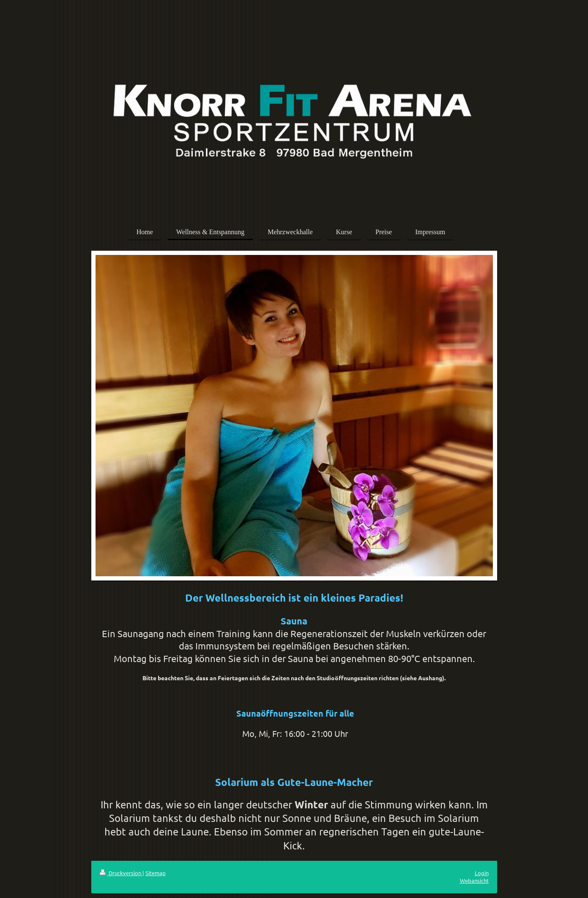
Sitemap (156, 873)
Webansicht (474, 880)
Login (482, 873)
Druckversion (121, 873)
